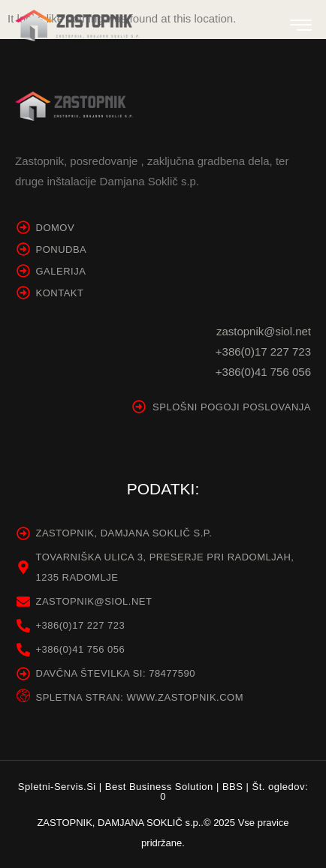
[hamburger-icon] (301, 28)
